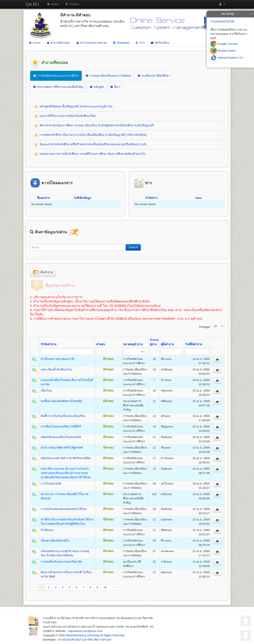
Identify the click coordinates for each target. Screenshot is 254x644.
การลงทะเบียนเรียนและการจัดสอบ (108, 76)
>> (251, 14)
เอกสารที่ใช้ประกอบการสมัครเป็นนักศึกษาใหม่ (65, 116)
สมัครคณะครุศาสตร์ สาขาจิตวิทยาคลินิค (66, 458)
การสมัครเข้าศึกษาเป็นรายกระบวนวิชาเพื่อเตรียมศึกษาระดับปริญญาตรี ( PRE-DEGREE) (90, 135)
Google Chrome (224, 44)
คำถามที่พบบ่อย (58, 43)
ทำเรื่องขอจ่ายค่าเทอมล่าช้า (58, 359)
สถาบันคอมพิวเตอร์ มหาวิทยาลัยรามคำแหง (85, 640)
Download (121, 43)
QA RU (32, 4)
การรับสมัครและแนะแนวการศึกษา (56, 76)
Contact (72, 4)
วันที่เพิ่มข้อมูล (82, 198)
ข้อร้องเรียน (160, 43)
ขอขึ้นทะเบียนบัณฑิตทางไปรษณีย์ (61, 401)
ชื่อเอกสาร (43, 198)
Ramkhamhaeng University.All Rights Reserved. (95, 635)
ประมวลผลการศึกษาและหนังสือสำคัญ (58, 87)
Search (133, 247)
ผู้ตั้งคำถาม (168, 344)
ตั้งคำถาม (43, 272)
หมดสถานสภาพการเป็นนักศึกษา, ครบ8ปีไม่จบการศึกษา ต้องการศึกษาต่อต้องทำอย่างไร (89, 154)
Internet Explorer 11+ (227, 58)
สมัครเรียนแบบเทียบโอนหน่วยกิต (61, 437)
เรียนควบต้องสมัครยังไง (55, 541)
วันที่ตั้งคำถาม (194, 344)
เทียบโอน (46, 391)
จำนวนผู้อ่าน (154, 342)
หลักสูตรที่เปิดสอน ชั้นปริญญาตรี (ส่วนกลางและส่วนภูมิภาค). (73, 107)
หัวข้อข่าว (152, 198)
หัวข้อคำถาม (49, 344)
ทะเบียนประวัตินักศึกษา (154, 76)
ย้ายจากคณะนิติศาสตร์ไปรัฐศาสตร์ (62, 448)
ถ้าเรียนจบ (47, 530)
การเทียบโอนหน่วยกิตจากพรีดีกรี (61, 426)
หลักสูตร (97, 87)
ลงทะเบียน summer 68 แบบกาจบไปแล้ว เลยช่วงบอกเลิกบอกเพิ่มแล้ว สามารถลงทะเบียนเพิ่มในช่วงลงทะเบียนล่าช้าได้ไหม (66, 473)
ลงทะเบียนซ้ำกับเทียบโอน (56, 369)
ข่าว (140, 43)
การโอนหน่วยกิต (51, 484)
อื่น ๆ (115, 87)
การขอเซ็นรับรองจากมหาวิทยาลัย (61, 562)
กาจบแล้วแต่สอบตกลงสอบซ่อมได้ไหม (64, 509)
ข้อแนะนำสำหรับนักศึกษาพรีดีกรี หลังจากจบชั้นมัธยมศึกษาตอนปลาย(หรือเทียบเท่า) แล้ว (90, 145)
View (198, 198)
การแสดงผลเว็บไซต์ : (223, 21)
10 (105, 587)
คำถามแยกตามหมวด (91, 43)
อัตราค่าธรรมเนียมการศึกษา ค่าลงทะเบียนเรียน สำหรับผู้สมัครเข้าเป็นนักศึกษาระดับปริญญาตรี (94, 126)
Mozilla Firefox (223, 51)
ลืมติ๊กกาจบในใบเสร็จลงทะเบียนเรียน (63, 416)
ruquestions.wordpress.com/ (85, 631)
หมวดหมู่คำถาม (133, 344)
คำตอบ (101, 344)
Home (53, 4)
